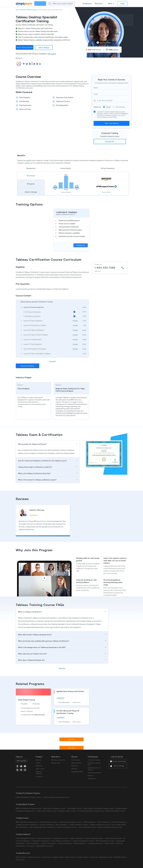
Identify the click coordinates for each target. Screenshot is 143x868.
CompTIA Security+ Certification (27, 824)
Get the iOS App (119, 766)
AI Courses (30, 846)
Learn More (72, 739)
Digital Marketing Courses (45, 846)
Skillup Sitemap (76, 763)
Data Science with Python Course (71, 822)
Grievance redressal (39, 773)
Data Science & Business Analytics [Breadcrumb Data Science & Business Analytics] (29, 10)
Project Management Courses (26, 838)
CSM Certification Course (49, 822)
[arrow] (51, 302)
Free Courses (76, 760)
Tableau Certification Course (100, 824)
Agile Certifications (77, 838)
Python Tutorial (21, 857)
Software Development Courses (83, 841)
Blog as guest (56, 763)
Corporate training (94, 760)
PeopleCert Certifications (41, 841)
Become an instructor (58, 760)
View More (52, 361)
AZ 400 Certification (47, 824)
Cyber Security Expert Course (47, 811)
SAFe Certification (62, 824)
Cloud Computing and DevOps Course (56, 797)
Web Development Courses (105, 841)
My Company (119, 107)
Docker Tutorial (83, 857)
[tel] (113, 100)
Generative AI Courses (61, 838)
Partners (90, 775)
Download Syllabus (28, 366)
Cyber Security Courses (113, 838)
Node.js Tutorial (70, 857)
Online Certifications (44, 838)
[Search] (65, 4)
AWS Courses (110, 843)
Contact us (39, 776)
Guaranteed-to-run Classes (94, 769)
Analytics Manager (31, 192)
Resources (99, 4)
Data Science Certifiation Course (54, 808)
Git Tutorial (94, 857)
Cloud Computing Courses (94, 838)
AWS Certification (90, 822)
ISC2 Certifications (33, 843)
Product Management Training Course (28, 797)
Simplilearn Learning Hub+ (94, 764)
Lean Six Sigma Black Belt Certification (42, 827)
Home (17, 10)
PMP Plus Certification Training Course (28, 808)
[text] (112, 88)
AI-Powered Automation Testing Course (91, 811)
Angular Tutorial (58, 857)
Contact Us (110, 141)
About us (39, 760)
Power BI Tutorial (120, 857)
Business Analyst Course (67, 811)
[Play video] (44, 578)
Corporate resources (94, 773)
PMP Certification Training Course (27, 822)
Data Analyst (31, 175)
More (110, 4)
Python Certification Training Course (110, 827)
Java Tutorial (46, 857)
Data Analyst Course (74, 808)
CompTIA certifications (96, 843)
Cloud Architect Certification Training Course (98, 808)
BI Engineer (31, 184)
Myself (107, 107)
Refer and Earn (22, 761)
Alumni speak (40, 769)
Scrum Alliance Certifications (61, 841)
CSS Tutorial (20, 860)
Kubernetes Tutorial (106, 857)
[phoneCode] (96, 100)
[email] (112, 94)
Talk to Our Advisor (112, 123)
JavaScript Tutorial (34, 857)
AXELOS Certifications (49, 843)
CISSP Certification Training (79, 824)
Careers (38, 763)
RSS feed (74, 769)
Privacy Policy (112, 117)
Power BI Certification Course (67, 827)
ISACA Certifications (65, 843)
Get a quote (52, 53)
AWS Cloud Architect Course (116, 811)
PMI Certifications (80, 843)
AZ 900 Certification (118, 822)
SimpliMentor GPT (77, 772)
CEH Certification (104, 822)
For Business (87, 4)
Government (92, 778)
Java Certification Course (87, 827)
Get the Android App (119, 761)
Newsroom (39, 766)
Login (122, 4)
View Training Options (25, 47)
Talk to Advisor (44, 47)
